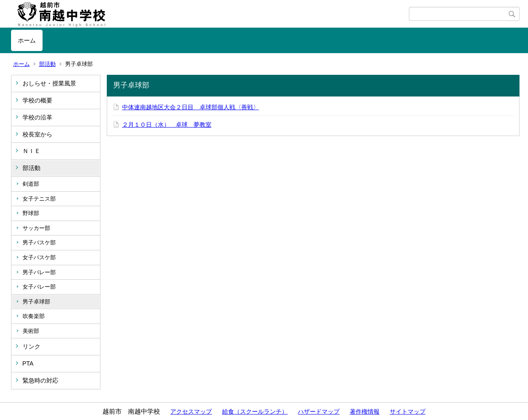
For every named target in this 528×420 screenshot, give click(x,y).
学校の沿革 (37, 117)
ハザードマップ (319, 411)
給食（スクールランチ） (255, 411)
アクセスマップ (191, 411)
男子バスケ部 (39, 243)
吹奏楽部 (34, 316)
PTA (28, 363)
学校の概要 (37, 100)
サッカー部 (36, 228)
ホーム (27, 40)
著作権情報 (365, 411)
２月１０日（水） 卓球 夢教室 (167, 125)
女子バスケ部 (39, 257)
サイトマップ (408, 411)
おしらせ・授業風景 (49, 83)
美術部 (31, 331)
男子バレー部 (39, 272)
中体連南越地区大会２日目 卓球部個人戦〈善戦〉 (191, 107)
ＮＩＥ (31, 151)
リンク (31, 346)
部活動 (47, 64)
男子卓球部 (36, 302)
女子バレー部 (39, 287)
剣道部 (31, 184)
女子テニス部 (39, 199)
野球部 (31, 213)
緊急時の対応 (40, 380)
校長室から (37, 134)
